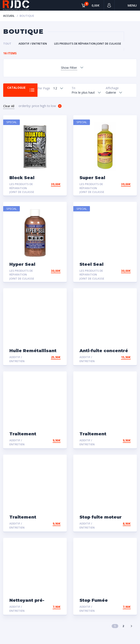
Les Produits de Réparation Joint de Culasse (88, 44)
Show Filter (69, 67)
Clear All (9, 106)
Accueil (9, 16)
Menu (132, 5)
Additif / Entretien (33, 44)
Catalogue (17, 88)
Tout (7, 44)
